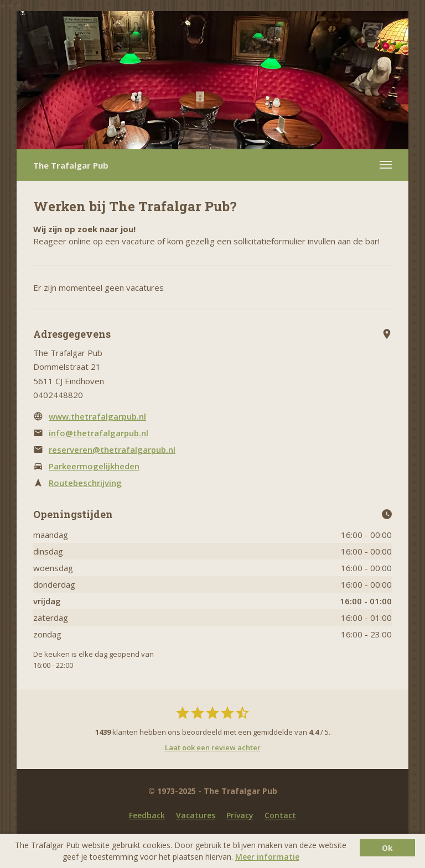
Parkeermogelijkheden (94, 466)
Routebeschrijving (85, 483)
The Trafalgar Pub (71, 165)
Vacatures (196, 815)
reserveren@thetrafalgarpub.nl (112, 449)
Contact (280, 815)
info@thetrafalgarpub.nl (99, 433)
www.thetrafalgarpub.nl (97, 416)
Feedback (147, 815)
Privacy (240, 815)
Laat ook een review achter (213, 747)
